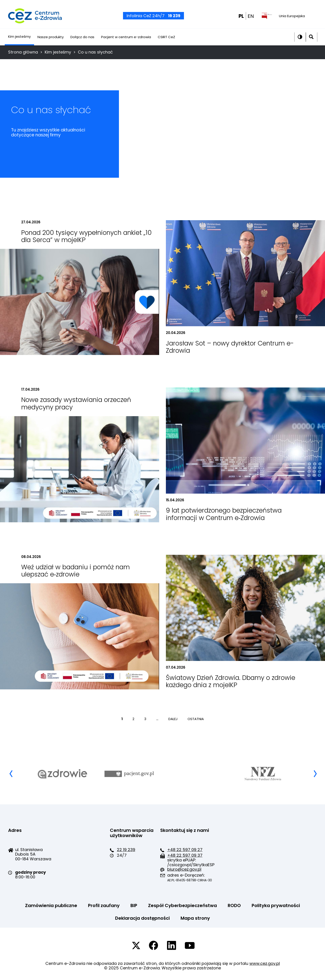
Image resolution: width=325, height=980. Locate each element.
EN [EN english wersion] (251, 19)
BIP (134, 905)
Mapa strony (195, 918)
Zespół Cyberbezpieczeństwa (182, 905)
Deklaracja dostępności (142, 918)
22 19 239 (126, 850)
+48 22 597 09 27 (185, 850)
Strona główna (23, 52)
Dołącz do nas (82, 42)
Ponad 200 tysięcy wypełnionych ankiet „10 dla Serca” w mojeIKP (86, 236)
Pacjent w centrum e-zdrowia (126, 42)
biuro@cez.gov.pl (184, 869)
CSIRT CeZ (166, 42)
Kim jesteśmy (19, 41)
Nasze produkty (51, 42)
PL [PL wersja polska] (241, 19)
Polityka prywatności (276, 905)
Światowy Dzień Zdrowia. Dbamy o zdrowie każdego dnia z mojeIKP (231, 681)
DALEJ (173, 719)
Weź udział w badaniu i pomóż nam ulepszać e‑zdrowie (75, 571)
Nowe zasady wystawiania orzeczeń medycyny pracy (76, 403)
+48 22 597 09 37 (185, 855)
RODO (234, 905)
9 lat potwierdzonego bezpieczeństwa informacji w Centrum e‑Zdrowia (224, 514)
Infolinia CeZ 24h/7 (153, 18)
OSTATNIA (196, 719)
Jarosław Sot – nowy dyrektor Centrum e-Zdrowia (230, 347)
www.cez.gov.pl (265, 963)
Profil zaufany (104, 905)
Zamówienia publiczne (51, 905)
